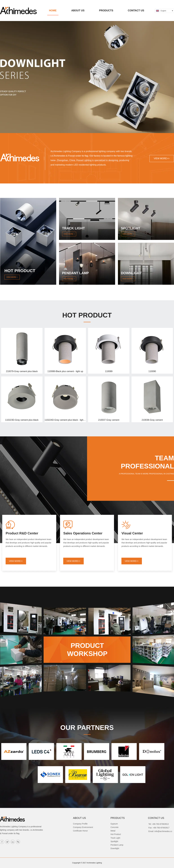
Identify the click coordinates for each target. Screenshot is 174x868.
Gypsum (114, 824)
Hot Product (116, 834)
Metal (113, 831)
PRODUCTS (118, 818)
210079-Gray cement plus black (22, 371)
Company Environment (83, 827)
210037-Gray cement (109, 420)
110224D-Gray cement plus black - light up (65, 420)
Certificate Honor (80, 831)
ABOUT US (79, 818)
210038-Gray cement (152, 420)
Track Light (115, 838)
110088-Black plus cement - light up (65, 371)
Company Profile (80, 824)
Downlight (115, 848)
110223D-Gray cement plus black (22, 420)
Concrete (114, 827)
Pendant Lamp (117, 845)
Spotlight (114, 841)
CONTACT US (156, 818)
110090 (152, 371)
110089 (109, 371)
